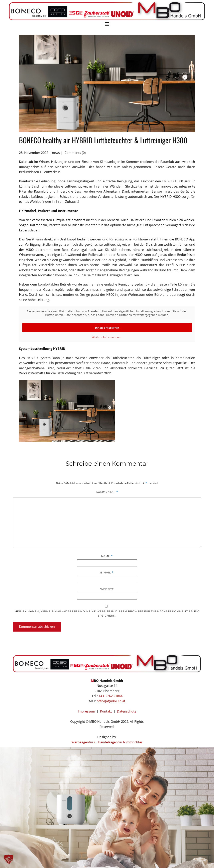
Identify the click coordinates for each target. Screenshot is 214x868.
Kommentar (107, 492)
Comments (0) (75, 153)
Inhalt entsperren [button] (107, 328)
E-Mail (107, 573)
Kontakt (107, 711)
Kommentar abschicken (37, 627)
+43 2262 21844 (111, 696)
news (56, 153)
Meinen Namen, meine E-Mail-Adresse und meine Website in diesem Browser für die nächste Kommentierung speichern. (107, 613)
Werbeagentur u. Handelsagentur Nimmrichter (107, 742)
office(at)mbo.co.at (111, 701)
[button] (9, 859)
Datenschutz (127, 711)
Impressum (86, 711)
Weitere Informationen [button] (107, 337)
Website (107, 589)
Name (107, 556)
